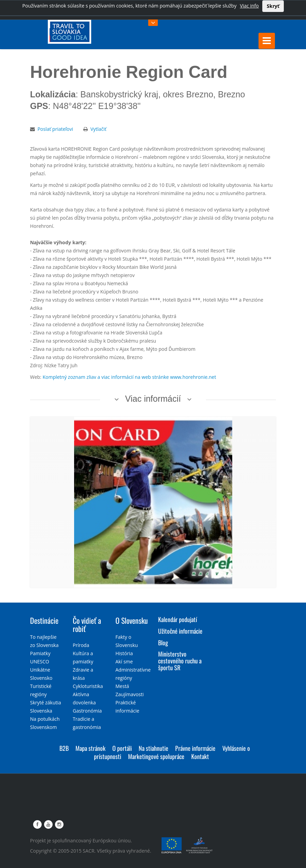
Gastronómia (87, 711)
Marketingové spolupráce (156, 756)
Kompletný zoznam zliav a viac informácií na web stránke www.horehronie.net (129, 377)
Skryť (273, 6)
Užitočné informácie (180, 631)
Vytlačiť (99, 129)
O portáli (122, 748)
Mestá (122, 686)
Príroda (81, 645)
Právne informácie (195, 748)
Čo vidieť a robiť (87, 624)
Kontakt (200, 756)
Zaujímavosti (130, 694)
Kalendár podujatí (178, 619)
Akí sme (124, 662)
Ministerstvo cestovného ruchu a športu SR (180, 661)
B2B (64, 748)
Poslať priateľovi (55, 129)
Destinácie (44, 620)
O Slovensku (132, 620)
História (124, 653)
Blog (163, 643)
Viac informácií (153, 399)
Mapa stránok (91, 748)
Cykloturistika (88, 686)
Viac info (249, 6)
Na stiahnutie (154, 748)
